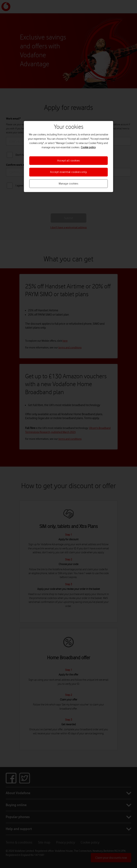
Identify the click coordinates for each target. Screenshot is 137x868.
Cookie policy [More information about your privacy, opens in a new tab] (88, 147)
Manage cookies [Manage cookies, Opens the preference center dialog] (68, 184)
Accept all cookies (68, 161)
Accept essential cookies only (68, 172)
